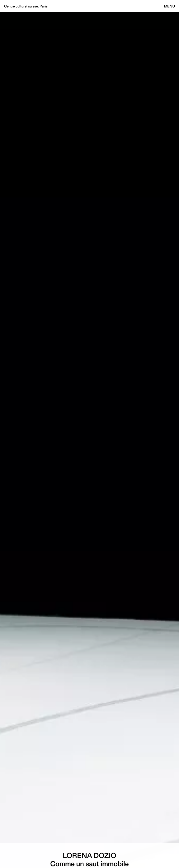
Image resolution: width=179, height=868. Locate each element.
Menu (169, 6)
